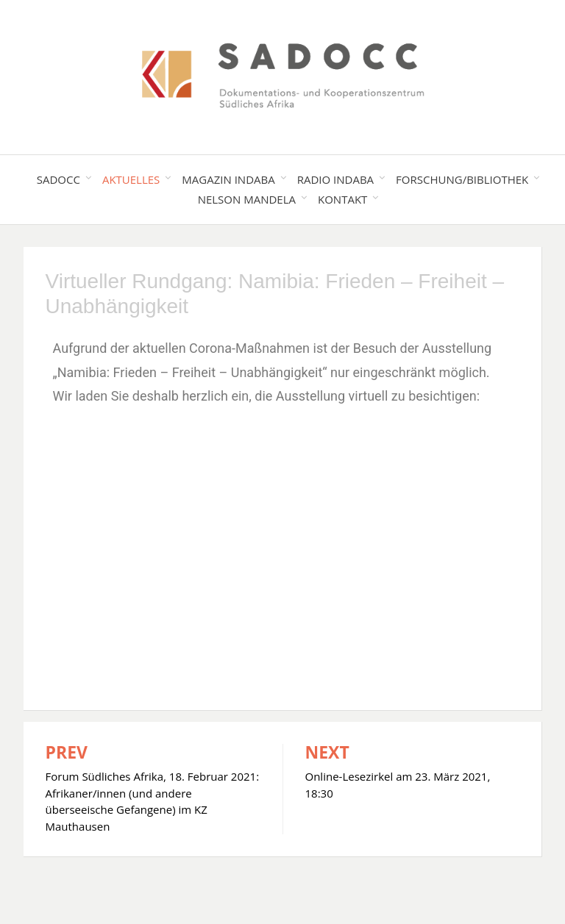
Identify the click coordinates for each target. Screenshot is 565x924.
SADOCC (58, 179)
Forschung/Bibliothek (462, 179)
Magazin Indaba (228, 179)
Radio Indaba (335, 179)
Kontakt (342, 199)
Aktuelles (131, 179)
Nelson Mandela (247, 199)
